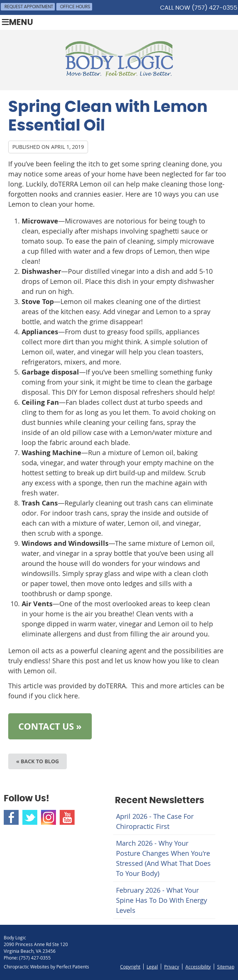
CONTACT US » (50, 726)
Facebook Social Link (11, 817)
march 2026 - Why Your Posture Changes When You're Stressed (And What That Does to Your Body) (163, 858)
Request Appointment (29, 7)
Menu (18, 22)
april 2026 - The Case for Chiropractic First (155, 821)
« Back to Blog (37, 761)
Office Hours (75, 7)
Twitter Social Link (30, 817)
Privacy (172, 967)
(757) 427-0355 (214, 8)
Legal (152, 967)
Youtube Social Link (67, 817)
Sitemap (226, 967)
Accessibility (198, 967)
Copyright (130, 967)
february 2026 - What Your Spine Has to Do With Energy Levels (162, 900)
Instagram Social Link (48, 817)
